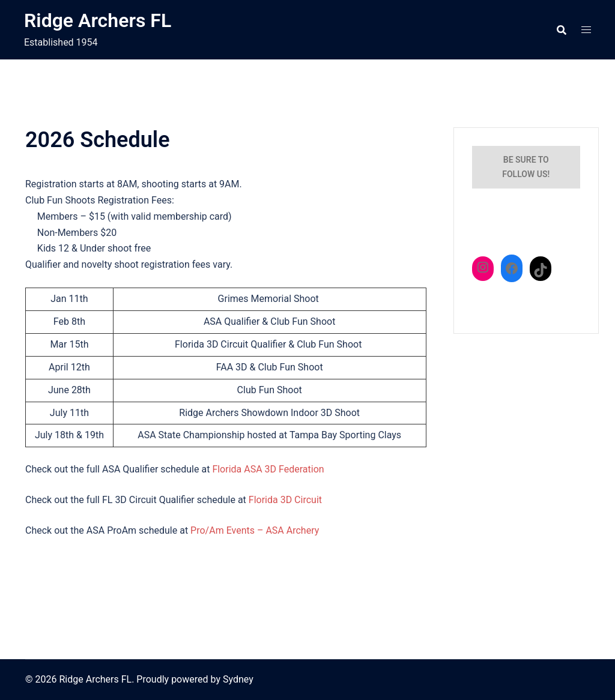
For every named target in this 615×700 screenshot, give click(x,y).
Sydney (238, 679)
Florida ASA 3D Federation (268, 469)
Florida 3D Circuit (285, 500)
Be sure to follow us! (526, 167)
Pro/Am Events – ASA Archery (255, 530)
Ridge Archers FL (98, 20)
